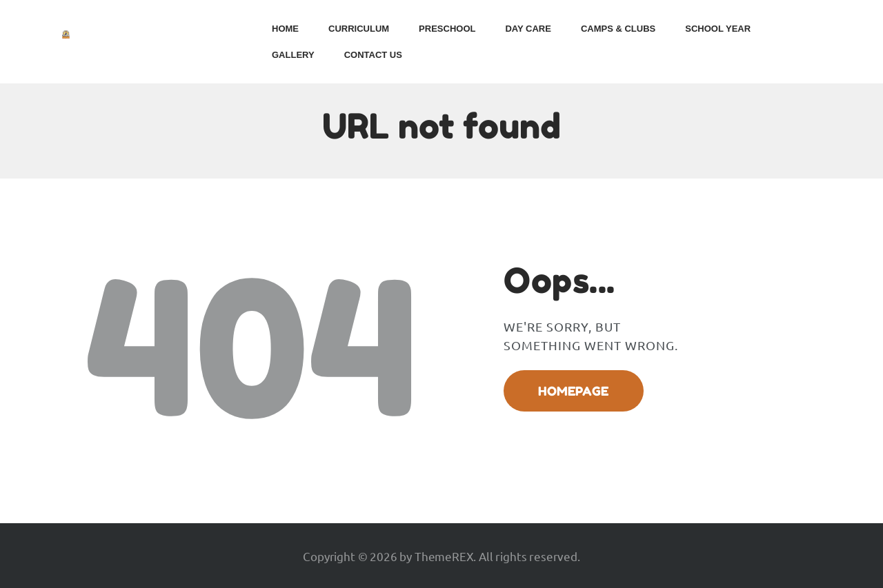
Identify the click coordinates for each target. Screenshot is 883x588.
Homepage (573, 391)
